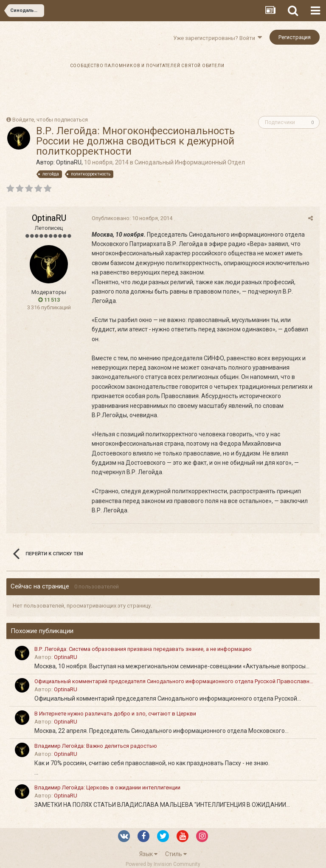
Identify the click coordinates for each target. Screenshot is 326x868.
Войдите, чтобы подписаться (50, 120)
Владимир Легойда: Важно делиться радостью (96, 746)
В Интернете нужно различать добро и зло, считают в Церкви (115, 714)
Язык (148, 854)
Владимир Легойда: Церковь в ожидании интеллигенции (107, 787)
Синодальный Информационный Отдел (190, 162)
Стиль (176, 854)
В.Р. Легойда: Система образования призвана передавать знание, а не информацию (143, 649)
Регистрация (295, 37)
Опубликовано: (132, 218)
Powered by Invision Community (163, 864)
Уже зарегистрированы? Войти (218, 38)
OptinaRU (69, 162)
